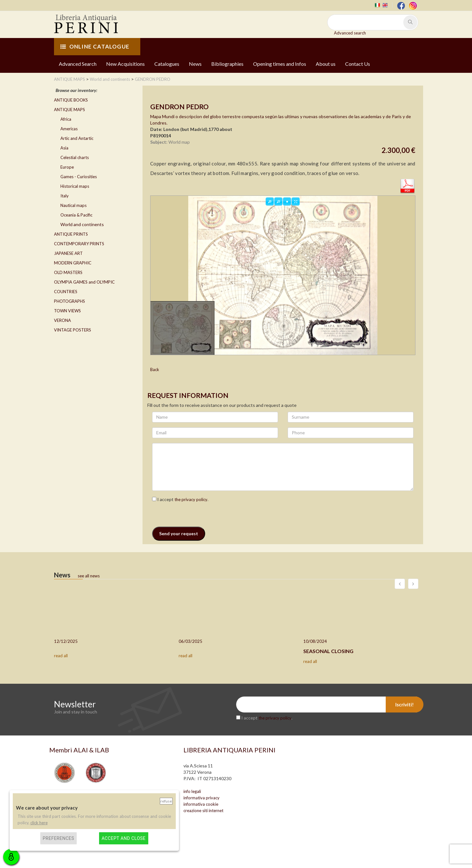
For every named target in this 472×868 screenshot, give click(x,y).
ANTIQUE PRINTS (71, 234)
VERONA (62, 320)
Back (155, 369)
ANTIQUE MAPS (70, 110)
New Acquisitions (125, 64)
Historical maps (75, 186)
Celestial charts (75, 157)
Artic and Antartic (77, 138)
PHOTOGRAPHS (70, 301)
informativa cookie (201, 804)
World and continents (82, 224)
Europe (67, 167)
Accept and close (124, 838)
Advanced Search (78, 64)
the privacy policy (191, 499)
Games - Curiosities (79, 177)
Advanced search (350, 33)
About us (326, 64)
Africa (66, 119)
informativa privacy (201, 798)
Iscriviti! (405, 704)
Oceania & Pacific (76, 215)
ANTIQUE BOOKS (71, 100)
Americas (69, 129)
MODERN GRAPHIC (73, 263)
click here (39, 823)
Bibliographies (227, 64)
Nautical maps (74, 205)
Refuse (166, 801)
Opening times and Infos (280, 64)
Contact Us (358, 64)
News (195, 64)
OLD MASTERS (68, 272)
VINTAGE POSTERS (73, 330)
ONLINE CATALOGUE (95, 46)
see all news (89, 576)
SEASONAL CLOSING (328, 651)
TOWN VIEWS (67, 311)
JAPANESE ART (68, 253)
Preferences (59, 838)
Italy (65, 196)
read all (61, 656)
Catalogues (167, 64)
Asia (64, 148)
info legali (192, 791)
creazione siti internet (203, 811)
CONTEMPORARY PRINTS (79, 244)
